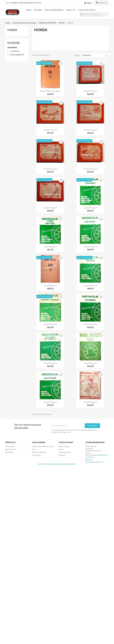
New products (11, 449)
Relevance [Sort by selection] (95, 55)
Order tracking (64, 446)
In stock (15, 51)
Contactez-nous (87, 10)
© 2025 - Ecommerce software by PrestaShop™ (57, 464)
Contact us (36, 455)
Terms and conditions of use (43, 446)
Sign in (61, 449)
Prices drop (10, 446)
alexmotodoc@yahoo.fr (94, 462)
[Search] (94, 14)
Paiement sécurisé (39, 452)
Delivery (38, 10)
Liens (34, 449)
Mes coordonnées (54, 10)
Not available (17, 55)
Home (29, 10)
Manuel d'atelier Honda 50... (50, 91)
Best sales (9, 452)
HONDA (12, 30)
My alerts (62, 455)
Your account (66, 442)
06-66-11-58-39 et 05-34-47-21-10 (26, 3)
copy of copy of (90, 91)
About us (71, 10)
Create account (65, 452)
